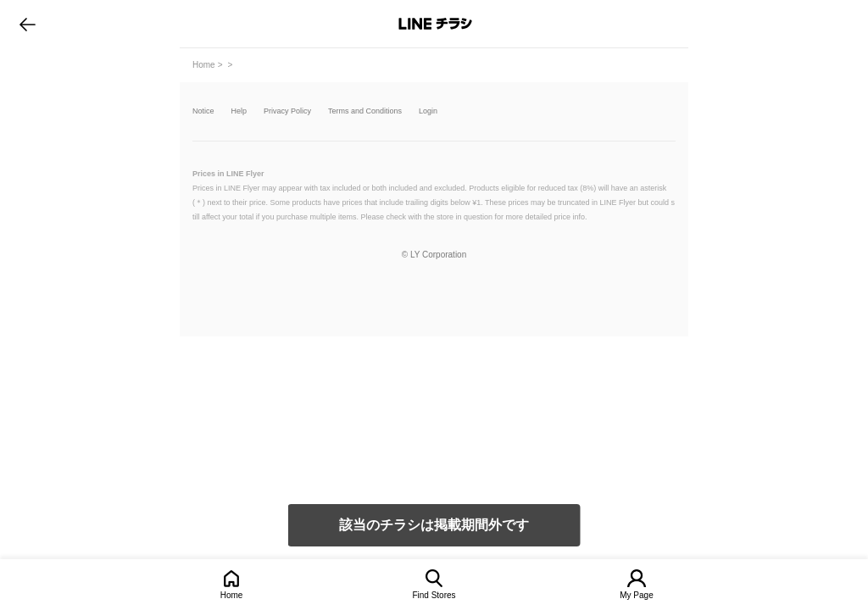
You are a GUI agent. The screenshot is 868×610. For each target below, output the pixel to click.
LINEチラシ (435, 24)
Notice (203, 111)
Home (232, 595)
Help (239, 111)
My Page (636, 595)
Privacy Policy (287, 111)
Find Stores (434, 595)
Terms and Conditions (365, 111)
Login (428, 111)
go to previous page (28, 24)
